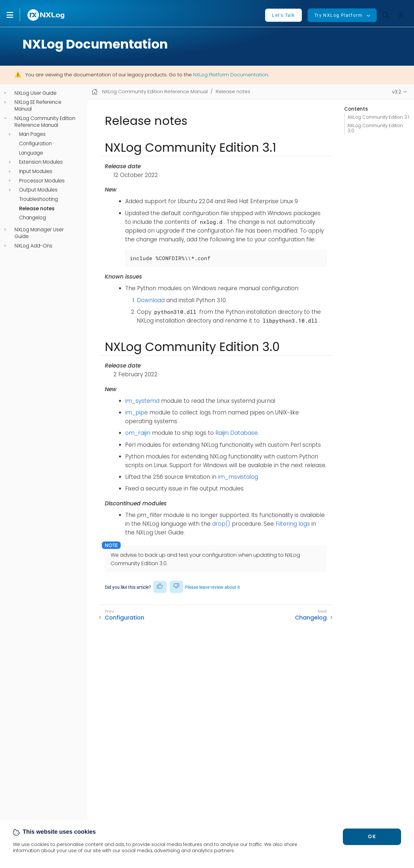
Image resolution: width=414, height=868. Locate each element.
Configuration (35, 144)
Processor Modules (42, 181)
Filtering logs (293, 524)
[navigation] (5, 93)
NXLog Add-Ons (33, 246)
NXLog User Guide (36, 93)
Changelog (33, 218)
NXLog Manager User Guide (39, 233)
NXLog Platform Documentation (231, 75)
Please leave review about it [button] (212, 587)
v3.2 (397, 92)
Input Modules (36, 171)
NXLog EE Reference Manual (38, 106)
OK (372, 836)
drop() (221, 524)
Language (31, 153)
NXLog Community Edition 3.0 (375, 128)
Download (151, 300)
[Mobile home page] (95, 92)
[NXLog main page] (46, 15)
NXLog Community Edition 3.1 (378, 117)
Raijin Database (237, 433)
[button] (16, 15)
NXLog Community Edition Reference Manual (45, 122)
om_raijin (138, 433)
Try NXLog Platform (338, 15)
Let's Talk (283, 15)
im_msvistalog (238, 477)
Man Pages (32, 134)
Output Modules (38, 190)
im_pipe (136, 412)
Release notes (37, 209)
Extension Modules (41, 162)
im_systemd (142, 401)
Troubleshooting (38, 199)
